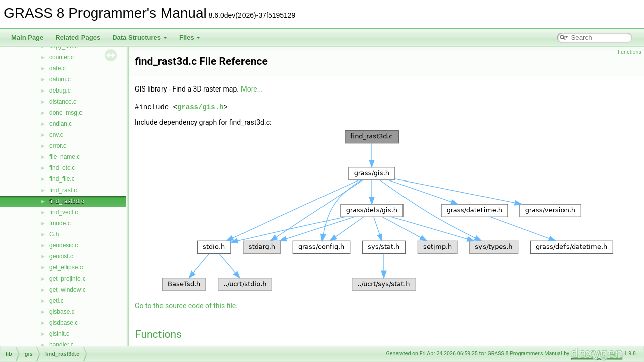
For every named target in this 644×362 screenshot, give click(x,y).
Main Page (27, 37)
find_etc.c (62, 168)
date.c (58, 68)
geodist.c (61, 256)
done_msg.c (66, 113)
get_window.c (67, 290)
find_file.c (62, 179)
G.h (54, 234)
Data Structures (140, 37)
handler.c (62, 345)
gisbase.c (62, 312)
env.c (56, 135)
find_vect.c (64, 212)
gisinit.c (59, 334)
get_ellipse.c (66, 267)
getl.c (57, 301)
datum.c (60, 79)
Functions (630, 52)
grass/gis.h (200, 107)
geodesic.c (64, 245)
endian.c (61, 124)
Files (190, 37)
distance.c (63, 102)
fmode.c (60, 223)
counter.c (62, 57)
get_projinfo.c (67, 279)
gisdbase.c (64, 323)
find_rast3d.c (67, 201)
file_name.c (65, 157)
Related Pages (78, 37)
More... (252, 89)
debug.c (60, 90)
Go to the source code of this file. (186, 306)
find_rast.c (63, 190)
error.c (58, 146)
